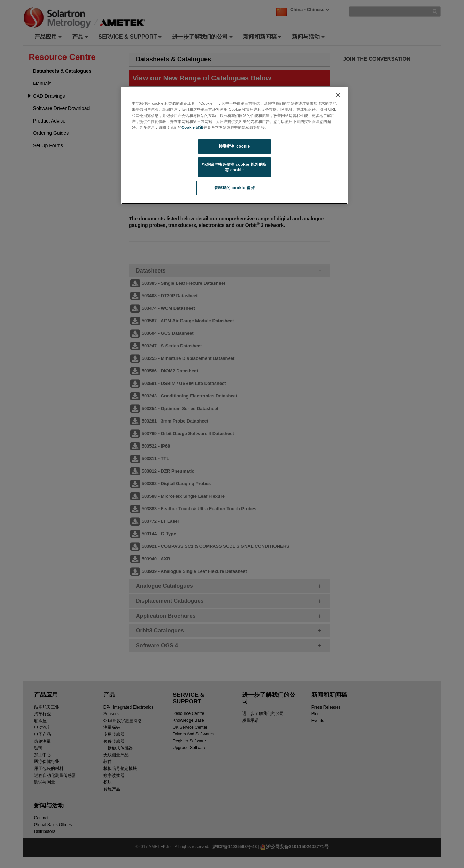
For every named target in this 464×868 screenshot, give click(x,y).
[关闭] (338, 95)
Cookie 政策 (192, 127)
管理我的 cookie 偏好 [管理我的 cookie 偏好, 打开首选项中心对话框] (234, 188)
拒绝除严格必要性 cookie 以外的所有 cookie (234, 167)
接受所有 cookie (234, 146)
